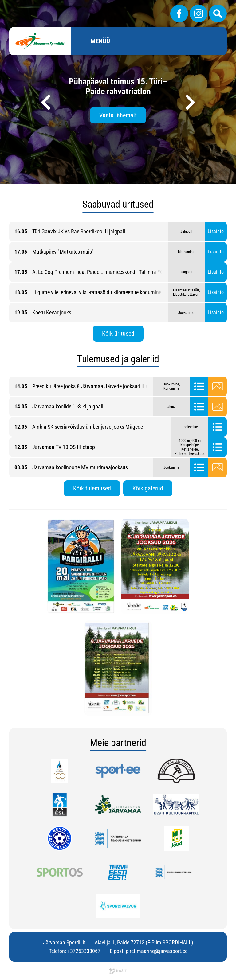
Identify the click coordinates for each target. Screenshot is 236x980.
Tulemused (199, 386)
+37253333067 (84, 951)
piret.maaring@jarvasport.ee (157, 951)
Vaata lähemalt (118, 115)
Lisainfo (216, 231)
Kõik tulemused (92, 488)
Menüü (100, 41)
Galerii (218, 386)
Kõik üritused (118, 334)
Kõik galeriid (148, 488)
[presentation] (46, 102)
